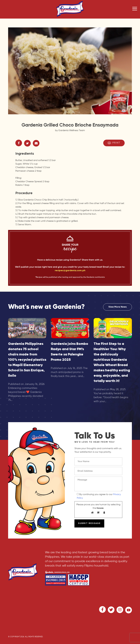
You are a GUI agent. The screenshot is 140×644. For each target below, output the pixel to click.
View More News (118, 307)
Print (114, 143)
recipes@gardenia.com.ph (70, 271)
